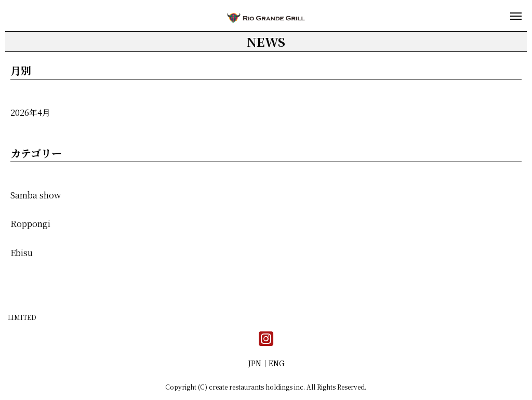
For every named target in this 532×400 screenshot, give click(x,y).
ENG (276, 363)
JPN (255, 363)
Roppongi (30, 224)
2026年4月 (30, 112)
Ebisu (22, 253)
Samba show (36, 195)
